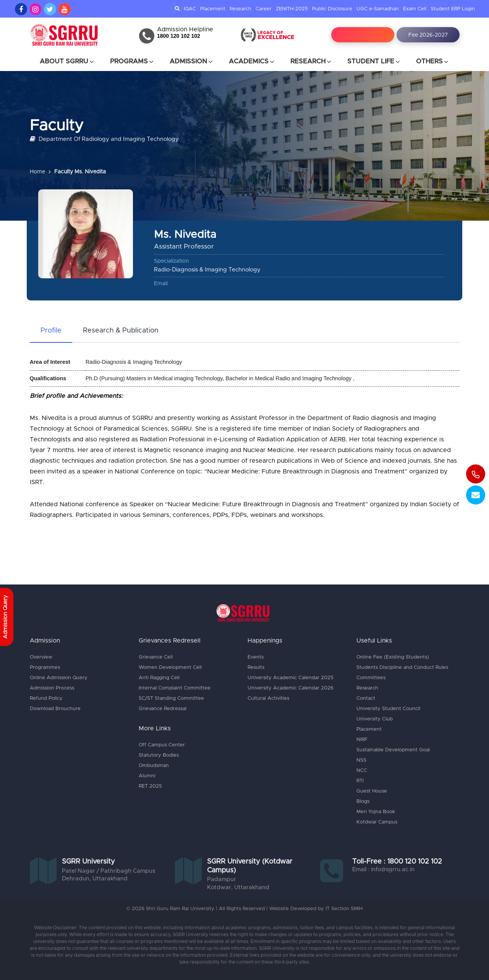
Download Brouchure (55, 709)
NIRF (362, 740)
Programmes (45, 668)
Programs (132, 61)
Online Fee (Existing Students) (393, 657)
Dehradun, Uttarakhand (95, 879)
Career (264, 9)
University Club (375, 719)
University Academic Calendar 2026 (291, 688)
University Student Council (388, 709)
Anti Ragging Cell (159, 678)
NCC (362, 771)
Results (256, 668)
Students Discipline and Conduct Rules (402, 668)
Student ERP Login (453, 9)
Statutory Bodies (159, 755)
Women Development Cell (170, 668)
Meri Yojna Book (376, 812)
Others (433, 61)
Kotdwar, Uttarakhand (238, 887)
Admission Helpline (185, 30)
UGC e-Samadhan (378, 9)
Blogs (363, 802)
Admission (192, 61)
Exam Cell (415, 9)
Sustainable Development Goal (393, 750)
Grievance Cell (156, 657)
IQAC (190, 9)
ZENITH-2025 (292, 9)
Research (240, 9)
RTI (360, 781)
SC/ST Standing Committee (171, 698)
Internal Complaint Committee (175, 688)
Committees (371, 678)
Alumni (147, 776)
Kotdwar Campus (377, 822)
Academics (252, 61)
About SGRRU (67, 61)
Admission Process (52, 688)
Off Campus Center (162, 745)
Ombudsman (154, 766)
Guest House (372, 791)
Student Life (374, 61)
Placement (213, 9)
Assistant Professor (184, 246)
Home (37, 172)
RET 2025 (150, 786)
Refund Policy (46, 698)
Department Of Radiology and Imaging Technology (104, 139)
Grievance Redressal (163, 709)
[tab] (51, 331)
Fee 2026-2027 (428, 35)
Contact (366, 698)
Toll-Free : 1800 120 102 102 (397, 862)
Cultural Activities (268, 698)
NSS (361, 760)
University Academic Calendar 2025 (291, 678)
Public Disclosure (332, 9)
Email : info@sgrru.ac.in (383, 869)
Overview (41, 657)
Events (256, 657)
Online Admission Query (59, 678)
